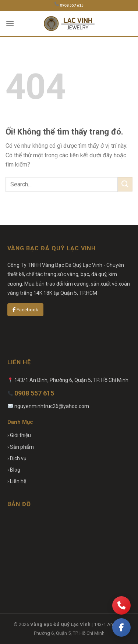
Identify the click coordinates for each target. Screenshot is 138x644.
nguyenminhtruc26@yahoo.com (52, 406)
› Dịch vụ (17, 458)
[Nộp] (125, 184)
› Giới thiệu (19, 435)
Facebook (25, 310)
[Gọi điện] (121, 605)
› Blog (14, 470)
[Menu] (10, 23)
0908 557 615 (72, 5)
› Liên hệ (17, 481)
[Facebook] (121, 627)
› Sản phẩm (21, 447)
